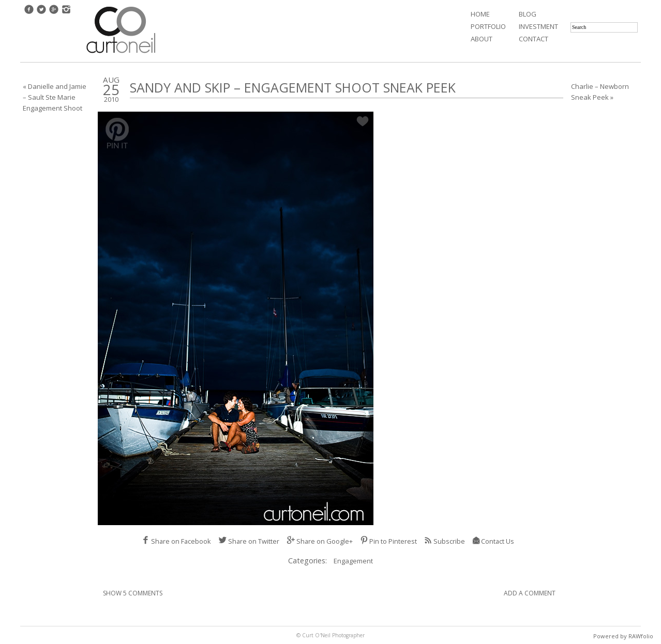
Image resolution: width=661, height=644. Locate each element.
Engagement (353, 561)
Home (480, 14)
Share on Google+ (320, 541)
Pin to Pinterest (388, 541)
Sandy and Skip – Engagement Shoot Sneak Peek (293, 87)
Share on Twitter (249, 541)
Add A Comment (530, 593)
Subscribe (445, 541)
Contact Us (493, 541)
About (482, 39)
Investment (538, 26)
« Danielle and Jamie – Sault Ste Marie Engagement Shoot (55, 97)
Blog (528, 14)
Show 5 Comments (133, 593)
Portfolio (488, 26)
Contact (534, 39)
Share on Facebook (176, 541)
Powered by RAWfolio (623, 636)
